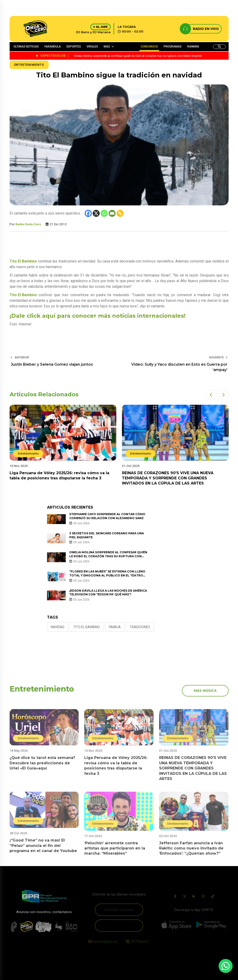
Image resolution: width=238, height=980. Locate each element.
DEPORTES (74, 47)
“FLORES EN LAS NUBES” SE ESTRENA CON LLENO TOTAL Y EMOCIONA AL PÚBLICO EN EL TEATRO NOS (107, 575)
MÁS (107, 47)
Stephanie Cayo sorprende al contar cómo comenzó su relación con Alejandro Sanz (107, 516)
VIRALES (92, 47)
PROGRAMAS (173, 47)
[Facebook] (88, 213)
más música (205, 691)
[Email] (112, 213)
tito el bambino (87, 627)
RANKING (193, 47)
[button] (211, 395)
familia (115, 627)
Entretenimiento (29, 65)
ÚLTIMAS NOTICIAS (26, 47)
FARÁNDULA (53, 47)
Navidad (58, 627)
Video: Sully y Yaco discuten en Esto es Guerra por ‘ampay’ (179, 367)
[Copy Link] (120, 213)
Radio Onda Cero (28, 224)
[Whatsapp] (104, 213)
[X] (96, 213)
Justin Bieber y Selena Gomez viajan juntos (52, 364)
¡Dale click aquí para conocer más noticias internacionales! (98, 316)
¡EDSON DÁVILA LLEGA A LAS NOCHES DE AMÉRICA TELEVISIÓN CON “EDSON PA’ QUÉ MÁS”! (108, 593)
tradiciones (140, 627)
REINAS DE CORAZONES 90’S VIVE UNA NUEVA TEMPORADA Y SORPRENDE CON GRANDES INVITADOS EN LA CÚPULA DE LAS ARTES (168, 478)
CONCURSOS (149, 47)
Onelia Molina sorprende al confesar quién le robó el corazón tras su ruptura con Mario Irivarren (108, 556)
